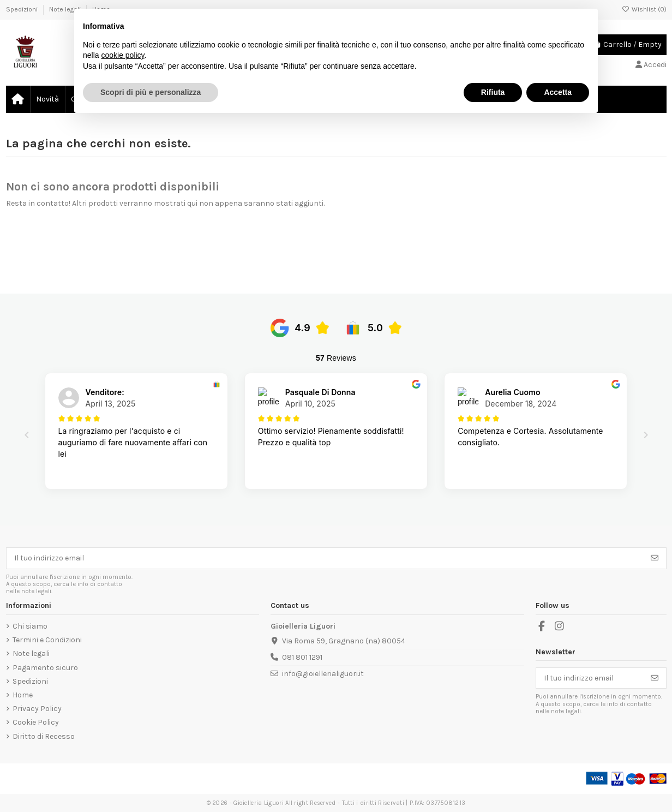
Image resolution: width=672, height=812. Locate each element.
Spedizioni (23, 9)
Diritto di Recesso (44, 736)
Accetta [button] (558, 92)
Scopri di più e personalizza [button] (151, 92)
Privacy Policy (37, 709)
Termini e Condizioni (47, 640)
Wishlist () (644, 9)
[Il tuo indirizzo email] (325, 558)
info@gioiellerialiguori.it (323, 674)
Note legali (31, 653)
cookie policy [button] (122, 55)
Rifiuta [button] (493, 92)
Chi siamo (30, 626)
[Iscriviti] (655, 558)
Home (23, 695)
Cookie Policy (36, 722)
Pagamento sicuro (45, 668)
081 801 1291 (302, 657)
